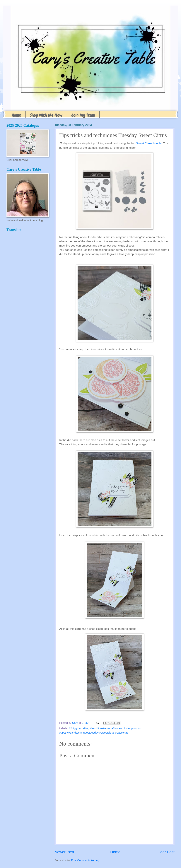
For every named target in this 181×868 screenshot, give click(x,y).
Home (16, 115)
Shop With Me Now (46, 115)
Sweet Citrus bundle (149, 143)
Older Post (166, 852)
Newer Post (64, 852)
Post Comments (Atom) (85, 860)
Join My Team (83, 115)
